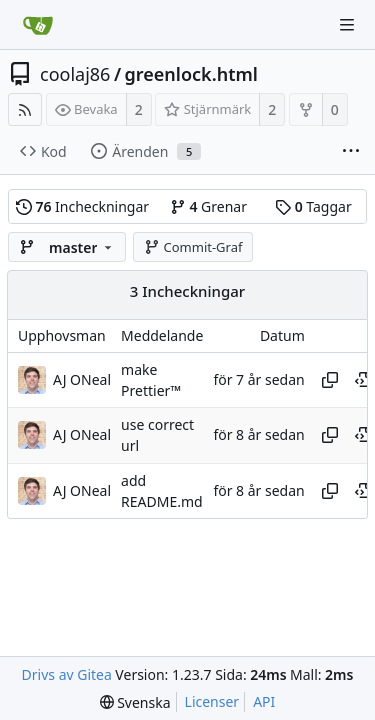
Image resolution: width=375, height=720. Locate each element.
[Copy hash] (330, 380)
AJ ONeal (82, 379)
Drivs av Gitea (67, 674)
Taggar (313, 206)
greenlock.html (191, 74)
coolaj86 (75, 74)
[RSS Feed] (25, 109)
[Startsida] (38, 25)
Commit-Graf (193, 247)
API (264, 701)
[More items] (351, 152)
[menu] (135, 702)
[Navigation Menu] (347, 25)
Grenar (208, 206)
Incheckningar (82, 206)
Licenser (212, 701)
